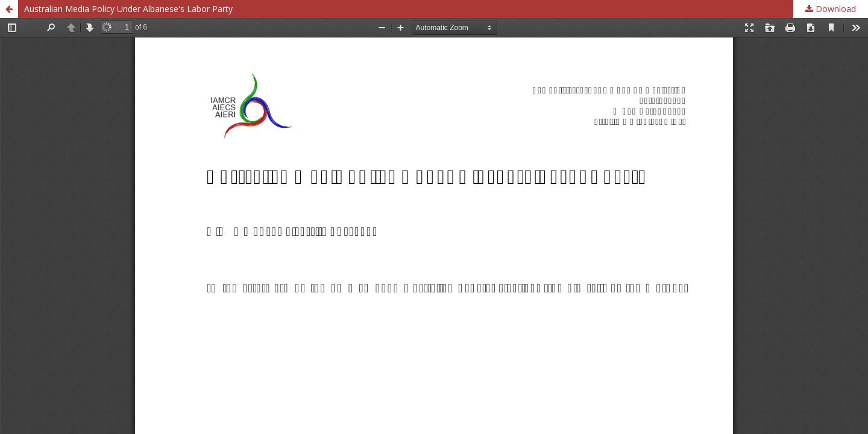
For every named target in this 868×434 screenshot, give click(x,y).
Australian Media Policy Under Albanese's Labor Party (128, 9)
